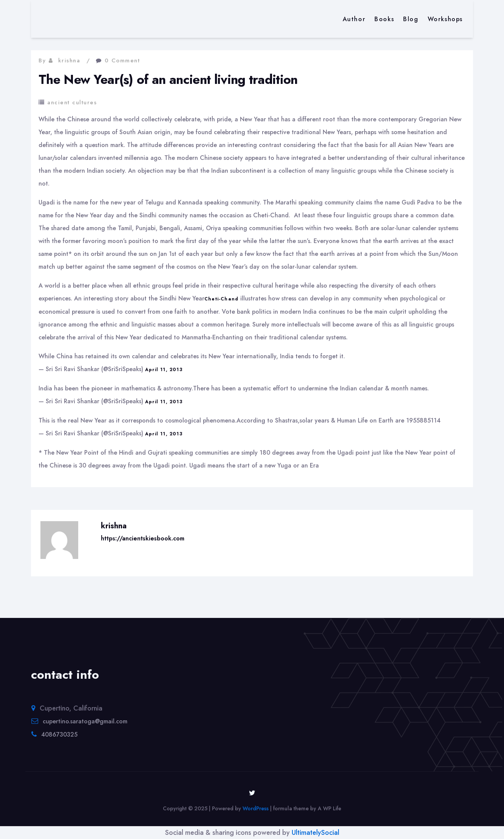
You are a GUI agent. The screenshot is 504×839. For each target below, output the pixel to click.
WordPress (256, 808)
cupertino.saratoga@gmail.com (85, 721)
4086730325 (59, 735)
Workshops (445, 19)
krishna (69, 60)
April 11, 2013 (164, 370)
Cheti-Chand (221, 299)
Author (354, 19)
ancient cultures (72, 102)
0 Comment (122, 60)
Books (384, 19)
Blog (411, 19)
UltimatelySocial (315, 833)
